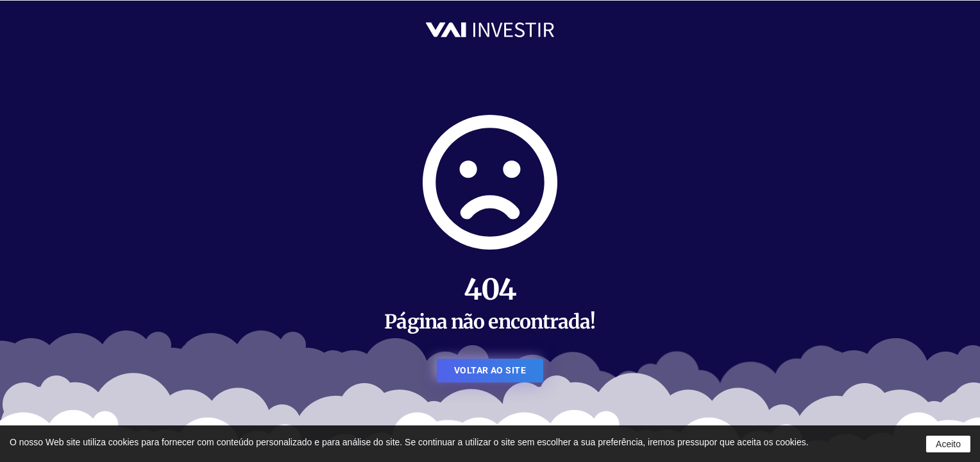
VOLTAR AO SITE (490, 370)
